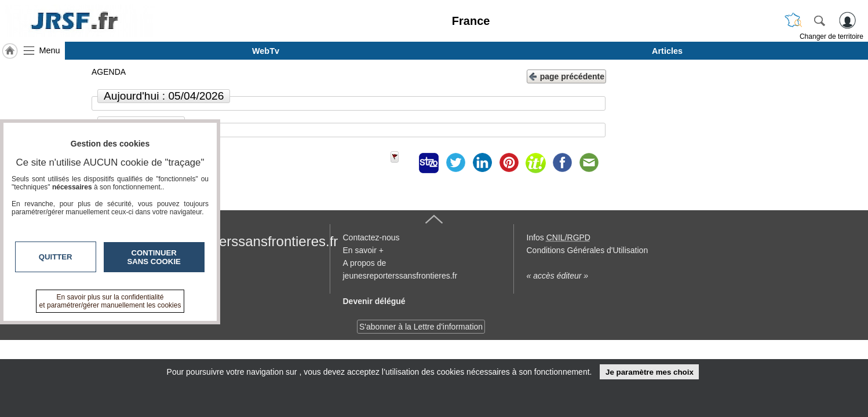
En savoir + (363, 250)
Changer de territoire (831, 36)
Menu (50, 50)
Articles (667, 51)
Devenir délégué (374, 301)
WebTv (266, 51)
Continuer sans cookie (154, 257)
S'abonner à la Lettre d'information (421, 327)
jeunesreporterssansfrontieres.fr (240, 241)
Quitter (56, 257)
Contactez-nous (371, 237)
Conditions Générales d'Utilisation (588, 250)
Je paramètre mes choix (650, 372)
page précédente (566, 76)
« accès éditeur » (558, 276)
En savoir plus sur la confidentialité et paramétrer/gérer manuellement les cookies (110, 301)
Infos (559, 237)
